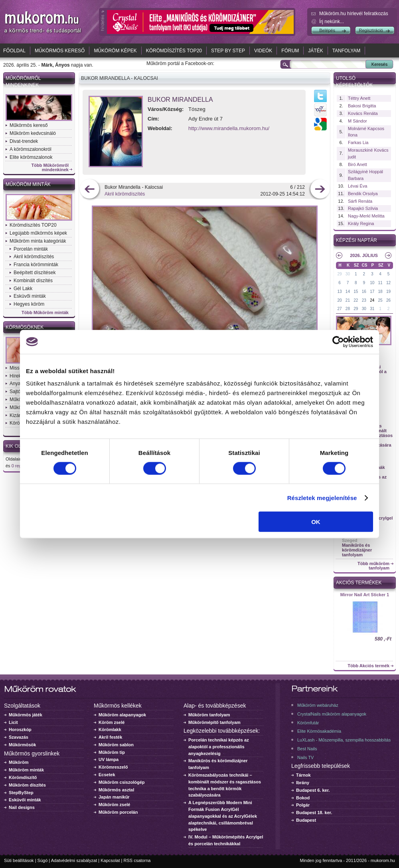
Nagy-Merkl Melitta (366, 216)
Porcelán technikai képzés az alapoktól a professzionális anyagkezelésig (219, 747)
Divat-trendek (24, 141)
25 (380, 300)
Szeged (350, 540)
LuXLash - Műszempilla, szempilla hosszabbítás (344, 740)
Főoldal (14, 51)
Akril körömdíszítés (34, 257)
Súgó (43, 860)
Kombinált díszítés (33, 281)
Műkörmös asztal (116, 790)
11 (380, 283)
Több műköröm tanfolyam (373, 566)
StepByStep (21, 793)
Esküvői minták (30, 296)
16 (364, 292)
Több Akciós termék (368, 666)
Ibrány (303, 783)
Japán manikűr (114, 797)
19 (388, 292)
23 (364, 300)
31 (372, 309)
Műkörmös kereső (60, 51)
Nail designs (22, 807)
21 (348, 300)
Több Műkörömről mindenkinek (50, 168)
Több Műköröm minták (45, 313)
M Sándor (358, 121)
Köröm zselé (112, 722)
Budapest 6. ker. (313, 790)
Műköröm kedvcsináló (33, 133)
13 (339, 292)
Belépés (327, 30)
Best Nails (307, 749)
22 (356, 300)
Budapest (306, 820)
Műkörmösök (22, 745)
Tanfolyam (347, 51)
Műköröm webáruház (318, 705)
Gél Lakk (23, 289)
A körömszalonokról (31, 149)
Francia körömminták (36, 265)
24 (372, 300)
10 (372, 283)
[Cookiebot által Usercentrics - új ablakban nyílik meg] (338, 342)
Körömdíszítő (23, 777)
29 (339, 274)
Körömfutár (308, 723)
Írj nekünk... (332, 22)
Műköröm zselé (114, 805)
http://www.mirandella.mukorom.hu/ (229, 128)
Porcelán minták (31, 249)
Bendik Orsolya (363, 194)
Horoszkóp (20, 730)
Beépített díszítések (35, 273)
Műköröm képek (115, 51)
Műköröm (19, 762)
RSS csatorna (137, 860)
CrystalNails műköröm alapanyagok (332, 714)
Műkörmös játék (26, 715)
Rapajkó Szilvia (363, 208)
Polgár (303, 805)
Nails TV (305, 757)
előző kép (90, 190)
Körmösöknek (25, 327)
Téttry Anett (359, 98)
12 (388, 283)
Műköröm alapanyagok (122, 715)
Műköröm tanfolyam (209, 715)
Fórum (290, 51)
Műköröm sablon (116, 745)
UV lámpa (109, 759)
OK (316, 522)
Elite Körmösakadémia (319, 731)
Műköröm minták (28, 184)
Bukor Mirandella (180, 100)
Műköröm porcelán (118, 812)
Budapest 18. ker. (314, 813)
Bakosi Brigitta (362, 106)
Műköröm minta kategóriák (38, 241)
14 (348, 292)
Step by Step (228, 51)
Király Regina (361, 223)
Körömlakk (110, 730)
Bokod (303, 798)
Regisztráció (371, 30)
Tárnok (303, 775)
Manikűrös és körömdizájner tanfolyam (357, 550)
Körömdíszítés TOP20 (174, 51)
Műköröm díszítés (27, 785)
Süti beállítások (19, 860)
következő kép (320, 190)
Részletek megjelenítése (322, 497)
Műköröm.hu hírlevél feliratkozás (354, 14)
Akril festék (110, 737)
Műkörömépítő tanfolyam (214, 722)
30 (348, 274)
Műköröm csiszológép (122, 782)
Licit (13, 722)
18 (380, 292)
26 (388, 300)
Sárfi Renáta (360, 201)
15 (356, 292)
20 (339, 300)
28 (348, 309)
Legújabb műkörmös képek (38, 233)
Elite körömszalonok (31, 157)
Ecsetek (107, 775)
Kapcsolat (110, 860)
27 (339, 309)
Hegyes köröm (29, 304)
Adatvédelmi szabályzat (74, 860)
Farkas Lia (358, 142)
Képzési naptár (357, 240)
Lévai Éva (358, 186)
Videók (263, 51)
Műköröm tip (112, 752)
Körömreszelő (113, 767)
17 (372, 292)
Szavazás (19, 737)
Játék (315, 51)
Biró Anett (358, 164)
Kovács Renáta (363, 113)
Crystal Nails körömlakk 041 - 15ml (365, 597)
